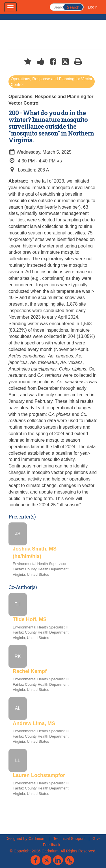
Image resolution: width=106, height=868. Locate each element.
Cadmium (37, 839)
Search (73, 7)
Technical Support (69, 839)
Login (93, 7)
